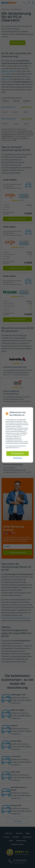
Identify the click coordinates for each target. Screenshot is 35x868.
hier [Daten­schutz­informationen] (19, 448)
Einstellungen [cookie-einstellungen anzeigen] (18, 458)
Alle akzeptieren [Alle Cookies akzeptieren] (18, 453)
